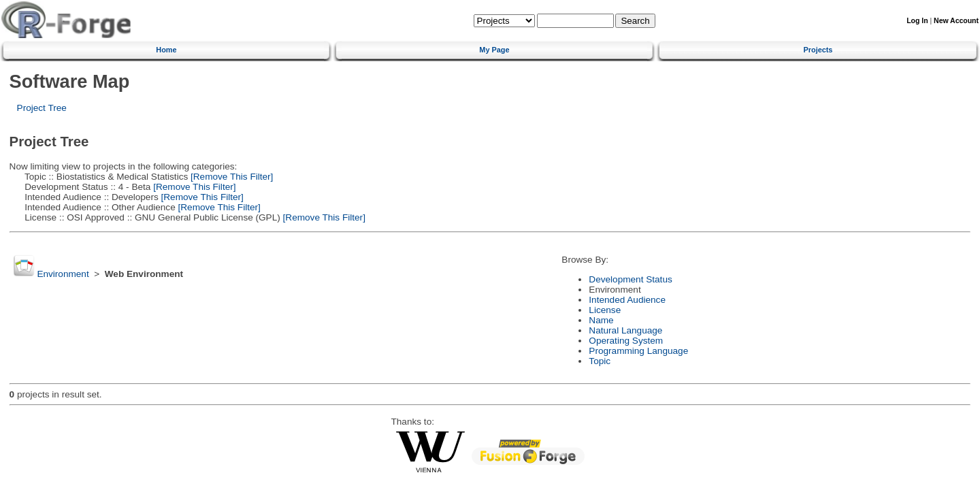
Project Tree (42, 108)
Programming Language (638, 351)
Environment (63, 274)
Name (601, 320)
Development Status (630, 279)
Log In (917, 21)
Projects (818, 50)
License (605, 310)
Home (166, 50)
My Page (494, 50)
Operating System (626, 341)
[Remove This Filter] (230, 177)
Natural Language (625, 330)
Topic (600, 361)
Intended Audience (627, 300)
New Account (956, 21)
